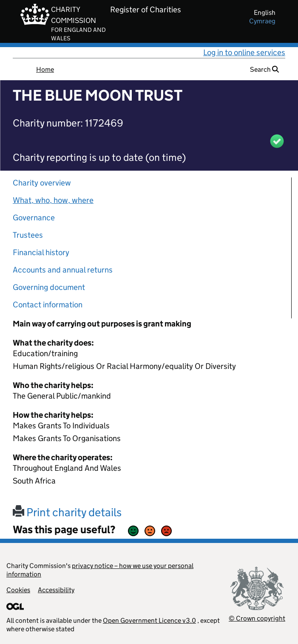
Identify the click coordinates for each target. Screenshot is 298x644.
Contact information (48, 305)
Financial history (41, 252)
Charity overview (42, 183)
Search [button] (264, 69)
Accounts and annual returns (63, 270)
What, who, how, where (53, 200)
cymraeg (262, 21)
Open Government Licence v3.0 (149, 620)
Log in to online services (244, 52)
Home (45, 69)
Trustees (28, 235)
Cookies (18, 590)
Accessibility (56, 590)
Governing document (49, 287)
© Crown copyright (257, 618)
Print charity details (67, 512)
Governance (34, 218)
